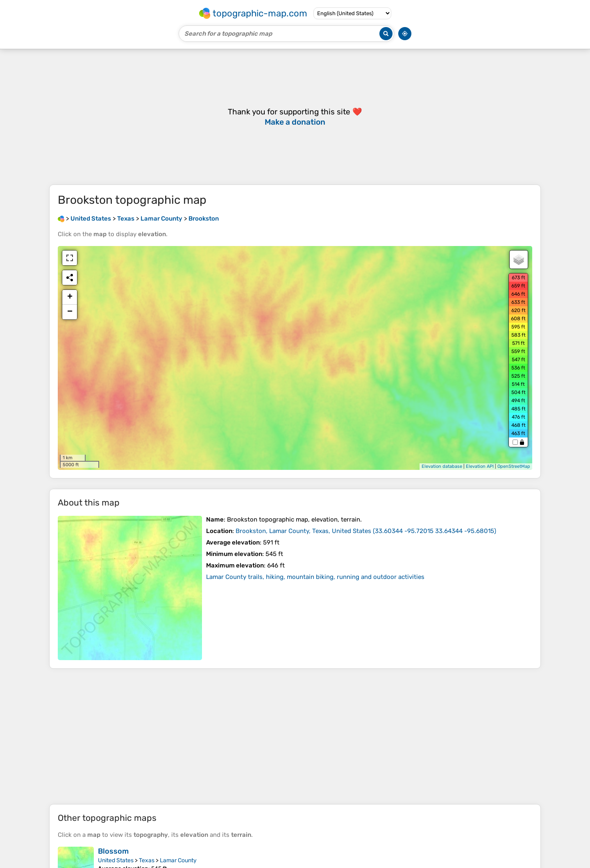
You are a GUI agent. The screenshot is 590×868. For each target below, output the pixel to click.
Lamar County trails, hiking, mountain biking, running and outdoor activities (315, 577)
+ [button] (70, 297)
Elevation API (480, 466)
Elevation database (442, 466)
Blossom (113, 851)
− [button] (70, 312)
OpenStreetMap (514, 466)
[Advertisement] (295, 736)
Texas (147, 860)
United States (116, 860)
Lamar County (178, 860)
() (366, 531)
